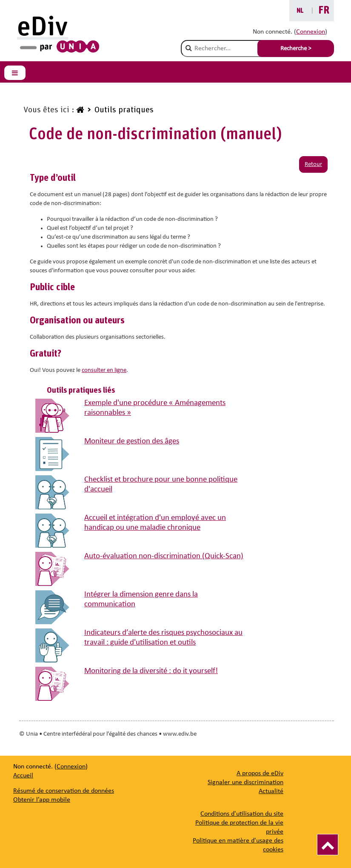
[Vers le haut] (328, 845)
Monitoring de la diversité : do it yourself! (151, 671)
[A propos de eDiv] (260, 774)
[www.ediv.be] (79, 110)
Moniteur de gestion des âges (132, 441)
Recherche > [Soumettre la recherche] (296, 49)
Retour (313, 164)
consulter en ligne (104, 370)
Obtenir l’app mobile (42, 800)
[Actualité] (271, 791)
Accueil (23, 776)
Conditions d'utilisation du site (242, 814)
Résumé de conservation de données (64, 791)
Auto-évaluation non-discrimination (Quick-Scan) (164, 556)
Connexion (311, 32)
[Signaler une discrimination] (245, 782)
